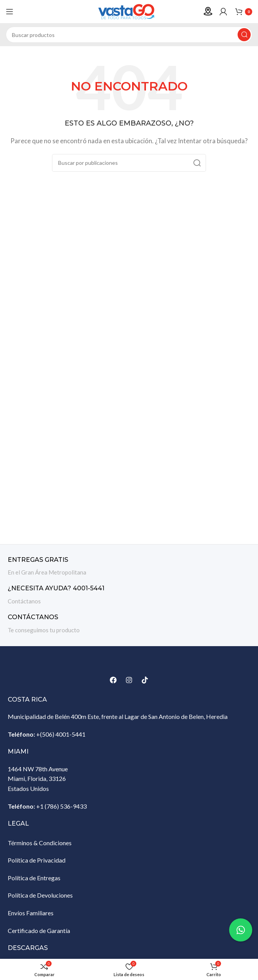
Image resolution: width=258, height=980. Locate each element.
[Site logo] (129, 11)
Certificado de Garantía (39, 931)
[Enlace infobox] (129, 567)
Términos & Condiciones (40, 843)
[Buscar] (129, 35)
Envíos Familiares (31, 913)
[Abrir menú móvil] (10, 12)
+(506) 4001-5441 (61, 734)
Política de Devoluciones (40, 895)
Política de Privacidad (37, 860)
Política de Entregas (34, 878)
